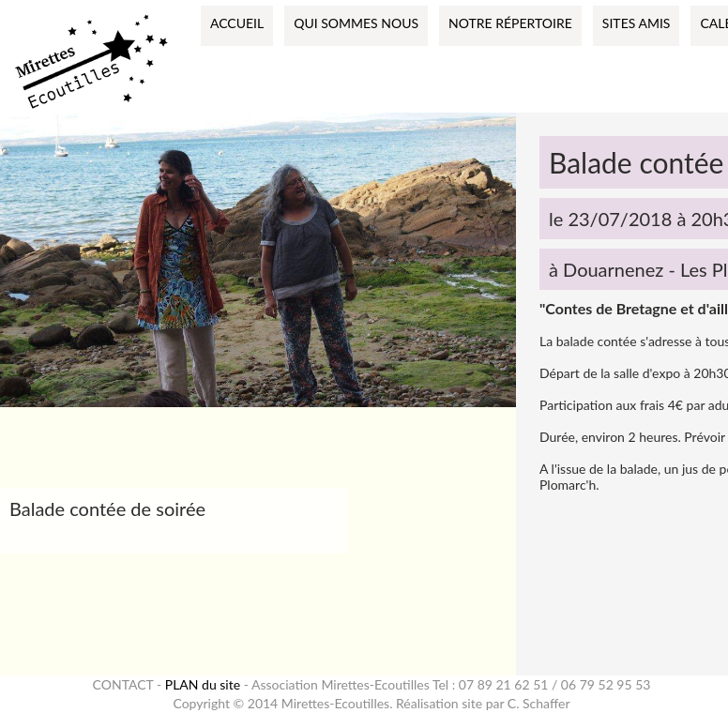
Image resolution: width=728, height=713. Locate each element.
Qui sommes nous (356, 23)
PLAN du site (203, 684)
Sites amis (637, 23)
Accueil (237, 23)
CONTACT (123, 684)
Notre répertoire (510, 23)
